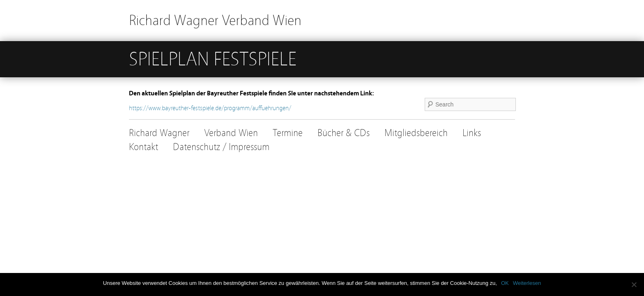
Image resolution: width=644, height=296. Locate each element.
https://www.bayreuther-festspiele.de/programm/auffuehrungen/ (210, 108)
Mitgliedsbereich (416, 133)
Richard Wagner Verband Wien (215, 20)
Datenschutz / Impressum (221, 147)
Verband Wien (231, 133)
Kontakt (144, 147)
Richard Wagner (159, 133)
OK (505, 283)
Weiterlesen (527, 283)
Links (472, 133)
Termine (288, 133)
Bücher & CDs (344, 133)
